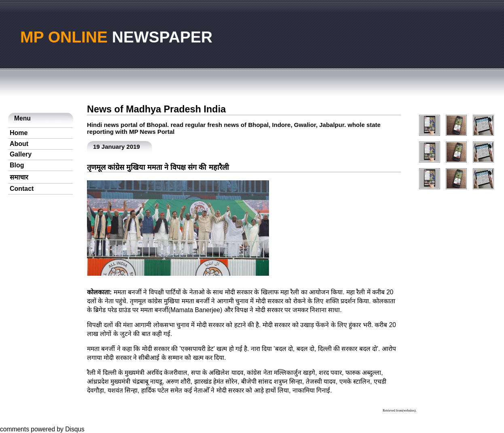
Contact (22, 189)
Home (19, 133)
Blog (17, 165)
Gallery (21, 154)
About (19, 144)
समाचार (19, 177)
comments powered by (42, 429)
